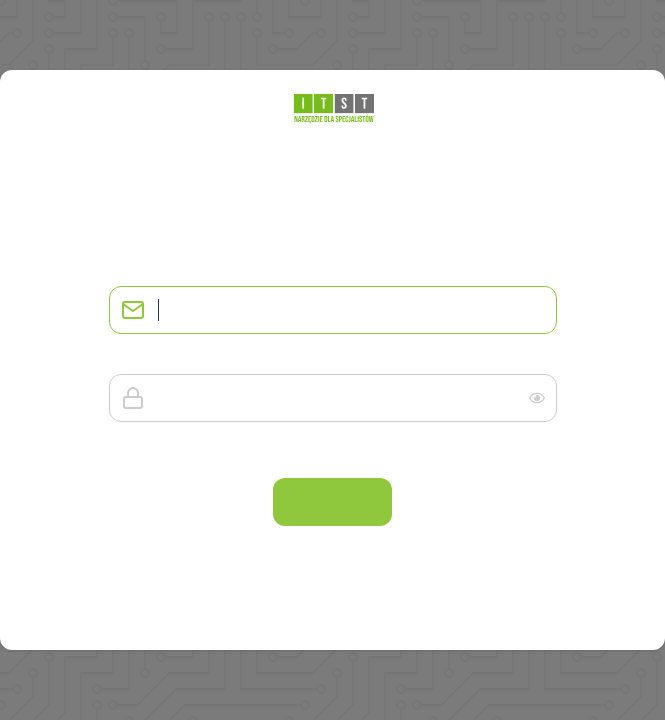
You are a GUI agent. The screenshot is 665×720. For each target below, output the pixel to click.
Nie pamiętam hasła (486, 450)
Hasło (124, 358)
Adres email (140, 270)
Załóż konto (332, 622)
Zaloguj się (332, 502)
